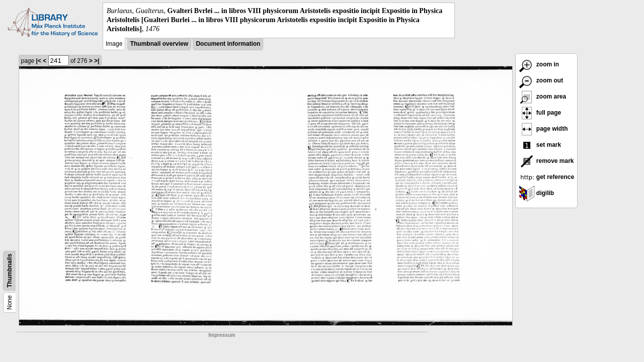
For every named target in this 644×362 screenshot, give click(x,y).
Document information (228, 44)
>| (97, 61)
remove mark (546, 161)
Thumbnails (10, 270)
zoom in (539, 64)
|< (39, 61)
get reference (547, 177)
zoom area (543, 97)
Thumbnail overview (159, 44)
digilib (537, 193)
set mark (540, 145)
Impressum (222, 335)
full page (540, 113)
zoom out (541, 80)
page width (543, 129)
